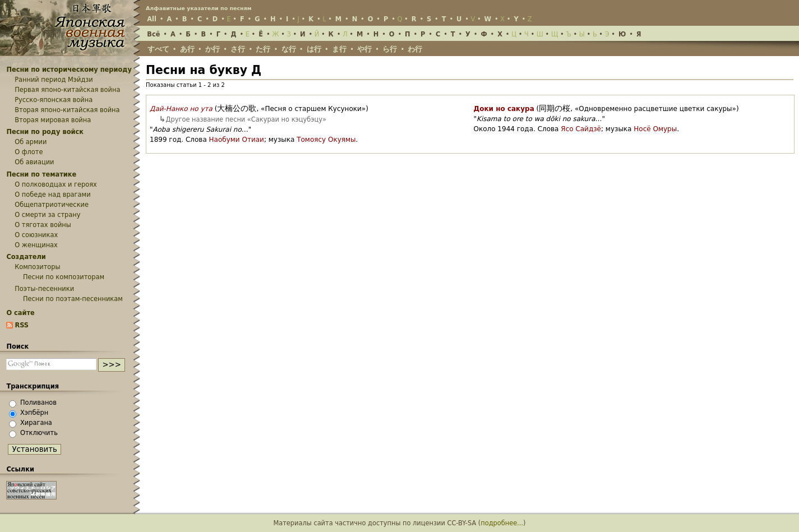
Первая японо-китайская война (67, 90)
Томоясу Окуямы (326, 140)
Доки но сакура (504, 109)
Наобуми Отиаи (237, 140)
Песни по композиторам (64, 277)
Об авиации (34, 162)
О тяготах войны (43, 225)
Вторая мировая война (53, 120)
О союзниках (36, 235)
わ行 (415, 49)
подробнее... (502, 523)
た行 (263, 49)
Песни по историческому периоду (69, 70)
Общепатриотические (52, 205)
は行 (314, 49)
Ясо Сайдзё (581, 129)
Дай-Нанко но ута (181, 109)
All (152, 19)
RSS (22, 325)
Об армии (31, 142)
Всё (153, 34)
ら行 (390, 49)
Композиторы (37, 267)
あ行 (187, 49)
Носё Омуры (655, 129)
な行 (289, 49)
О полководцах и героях (56, 184)
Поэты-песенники (44, 289)
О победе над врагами (52, 195)
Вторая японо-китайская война (67, 110)
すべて (158, 49)
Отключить (39, 433)
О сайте (20, 313)
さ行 (238, 49)
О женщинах (36, 245)
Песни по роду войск (45, 132)
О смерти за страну (47, 215)
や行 (364, 49)
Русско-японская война (54, 100)
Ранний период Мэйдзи (54, 80)
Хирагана (36, 423)
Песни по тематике (41, 174)
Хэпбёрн (34, 413)
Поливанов (38, 403)
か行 (213, 49)
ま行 (339, 49)
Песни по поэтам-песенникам (73, 299)
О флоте (29, 152)
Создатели (26, 257)
